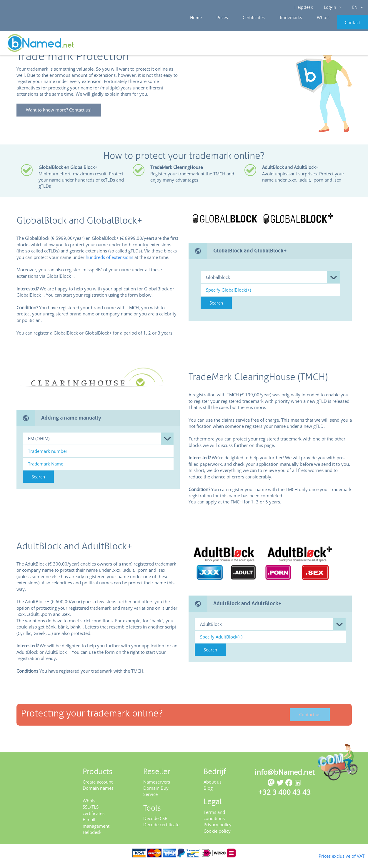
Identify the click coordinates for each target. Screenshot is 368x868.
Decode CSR (155, 824)
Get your (347, 45)
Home (194, 26)
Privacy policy (218, 831)
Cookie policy (217, 837)
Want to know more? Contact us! (62, 116)
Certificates (243, 26)
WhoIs (89, 807)
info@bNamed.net (285, 778)
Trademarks (275, 26)
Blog (208, 794)
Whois (303, 26)
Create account (98, 788)
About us (213, 788)
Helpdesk (304, 7)
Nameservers (157, 788)
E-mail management (96, 829)
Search (216, 309)
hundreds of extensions (109, 263)
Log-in (332, 7)
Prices (216, 26)
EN (355, 7)
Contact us (310, 721)
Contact (344, 26)
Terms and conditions (214, 821)
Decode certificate (161, 831)
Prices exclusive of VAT (332, 855)
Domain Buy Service (156, 797)
